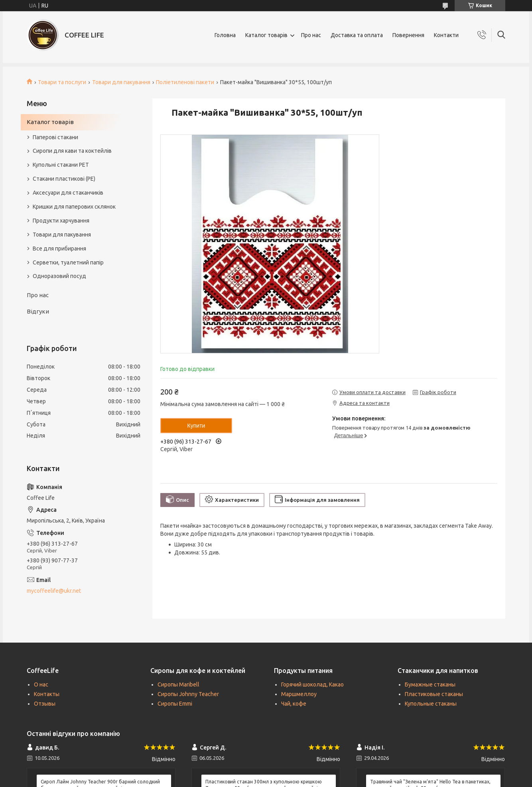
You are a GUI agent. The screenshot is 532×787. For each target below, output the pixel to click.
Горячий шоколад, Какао (312, 684)
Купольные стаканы (431, 704)
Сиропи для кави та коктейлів (72, 151)
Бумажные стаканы (430, 684)
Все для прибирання (59, 249)
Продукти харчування (61, 221)
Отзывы (45, 704)
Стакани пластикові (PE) (64, 179)
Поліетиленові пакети (185, 82)
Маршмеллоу (299, 694)
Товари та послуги (62, 82)
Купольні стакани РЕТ (61, 165)
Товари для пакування (121, 82)
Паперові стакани (55, 137)
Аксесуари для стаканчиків (68, 193)
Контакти (446, 35)
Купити (196, 426)
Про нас (311, 35)
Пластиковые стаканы (434, 694)
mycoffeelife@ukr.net (54, 591)
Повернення (408, 35)
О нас (41, 684)
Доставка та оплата (357, 35)
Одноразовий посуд (59, 276)
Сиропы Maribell (178, 684)
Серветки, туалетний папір (68, 262)
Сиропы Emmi (175, 704)
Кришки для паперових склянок (74, 207)
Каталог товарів (266, 35)
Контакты (47, 694)
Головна (225, 35)
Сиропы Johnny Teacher (188, 694)
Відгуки (38, 311)
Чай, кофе (294, 704)
